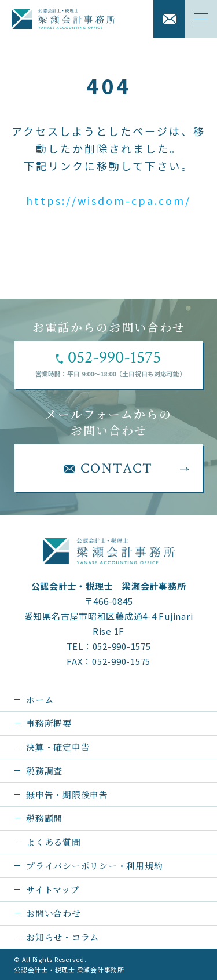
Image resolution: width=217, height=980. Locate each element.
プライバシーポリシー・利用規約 (94, 866)
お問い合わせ (54, 913)
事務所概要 (49, 723)
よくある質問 (54, 842)
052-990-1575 (122, 646)
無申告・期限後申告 (67, 794)
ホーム (40, 699)
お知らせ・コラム (62, 937)
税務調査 (44, 771)
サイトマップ (53, 889)
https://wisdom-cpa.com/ (108, 200)
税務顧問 (44, 818)
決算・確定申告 (58, 747)
